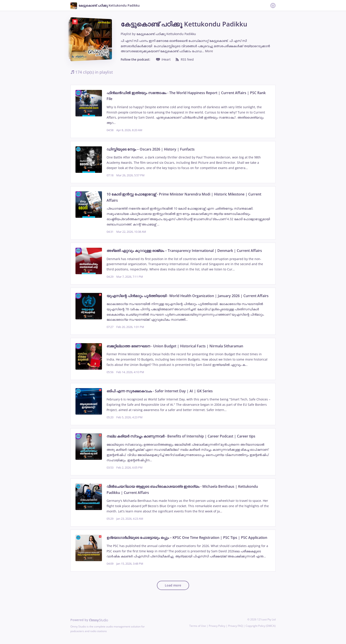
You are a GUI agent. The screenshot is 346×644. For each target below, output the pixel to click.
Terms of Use (198, 626)
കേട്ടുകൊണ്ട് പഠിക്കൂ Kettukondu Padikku (166, 34)
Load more (173, 585)
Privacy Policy (217, 626)
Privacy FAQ (235, 626)
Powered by (89, 620)
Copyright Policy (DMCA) (261, 626)
